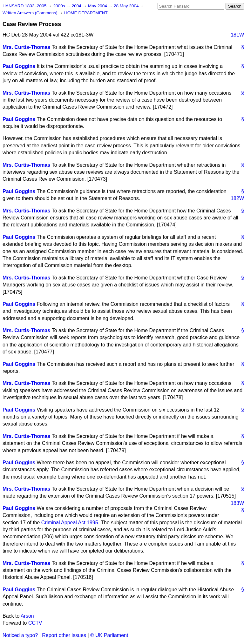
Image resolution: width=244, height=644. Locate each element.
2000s (60, 6)
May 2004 (98, 6)
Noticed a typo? (20, 635)
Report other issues (64, 635)
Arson (27, 616)
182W (237, 198)
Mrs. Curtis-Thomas (26, 47)
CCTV (35, 623)
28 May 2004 (127, 6)
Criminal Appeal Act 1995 (70, 523)
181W (237, 35)
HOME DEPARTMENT (86, 13)
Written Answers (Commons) (31, 13)
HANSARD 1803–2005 (24, 6)
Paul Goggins (19, 66)
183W (237, 503)
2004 (77, 6)
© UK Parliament (109, 635)
